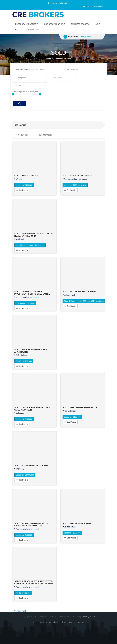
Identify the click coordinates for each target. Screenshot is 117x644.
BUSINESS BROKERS (80, 24)
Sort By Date (25, 135)
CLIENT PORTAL (32, 30)
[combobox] (83, 69)
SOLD (98, 24)
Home (48, 58)
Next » (25, 611)
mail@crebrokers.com (58, 3)
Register (98, 6)
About (35, 622)
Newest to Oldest (47, 135)
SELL (17, 30)
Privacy (64, 622)
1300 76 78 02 (85, 37)
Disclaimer (53, 622)
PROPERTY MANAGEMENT (27, 24)
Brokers (43, 622)
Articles (81, 622)
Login (87, 6)
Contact (72, 622)
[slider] (13, 94)
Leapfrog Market (88, 617)
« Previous (17, 611)
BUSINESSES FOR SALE (55, 24)
